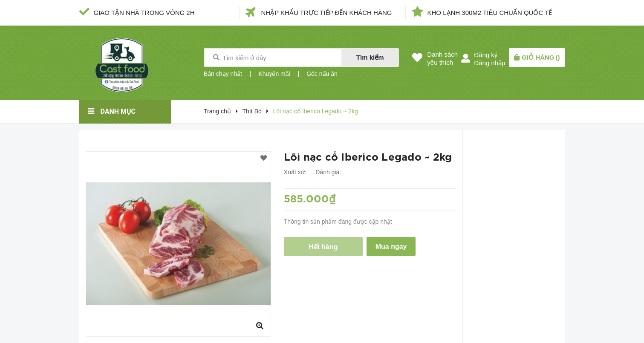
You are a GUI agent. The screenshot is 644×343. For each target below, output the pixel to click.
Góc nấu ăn (322, 74)
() (541, 57)
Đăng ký (486, 55)
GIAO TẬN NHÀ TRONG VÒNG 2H (144, 13)
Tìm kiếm (370, 57)
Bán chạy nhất (223, 74)
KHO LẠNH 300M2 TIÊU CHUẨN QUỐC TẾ (490, 13)
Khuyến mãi (274, 74)
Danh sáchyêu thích (442, 58)
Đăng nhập (489, 63)
